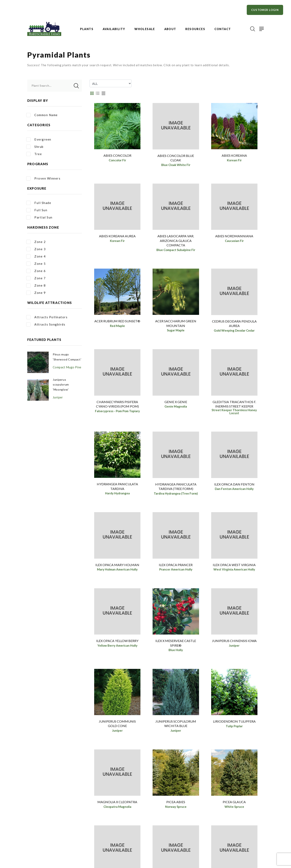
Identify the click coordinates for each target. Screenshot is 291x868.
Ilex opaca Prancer (176, 567)
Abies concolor (117, 155)
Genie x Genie (176, 404)
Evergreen (39, 139)
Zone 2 (36, 242)
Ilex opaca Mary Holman (117, 567)
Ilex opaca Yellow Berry (117, 644)
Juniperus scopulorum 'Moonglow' (62, 389)
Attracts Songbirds (46, 324)
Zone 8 (36, 285)
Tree (34, 154)
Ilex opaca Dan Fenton (234, 486)
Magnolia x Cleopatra (117, 806)
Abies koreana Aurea (117, 237)
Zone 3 (36, 249)
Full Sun (37, 210)
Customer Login (265, 10)
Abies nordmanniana (234, 237)
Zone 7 (36, 278)
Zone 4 (36, 256)
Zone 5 (36, 264)
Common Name (42, 115)
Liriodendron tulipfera (234, 725)
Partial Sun (39, 217)
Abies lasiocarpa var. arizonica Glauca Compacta (176, 241)
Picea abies (176, 806)
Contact (223, 29)
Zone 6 (36, 271)
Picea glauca (234, 806)
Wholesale (145, 29)
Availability (114, 29)
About (170, 29)
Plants (87, 29)
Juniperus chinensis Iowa (234, 644)
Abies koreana (234, 155)
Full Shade (39, 203)
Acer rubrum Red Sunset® (117, 322)
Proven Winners (43, 178)
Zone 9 (36, 293)
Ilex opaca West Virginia (234, 567)
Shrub (35, 147)
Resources (195, 29)
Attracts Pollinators (47, 317)
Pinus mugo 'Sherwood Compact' (61, 359)
